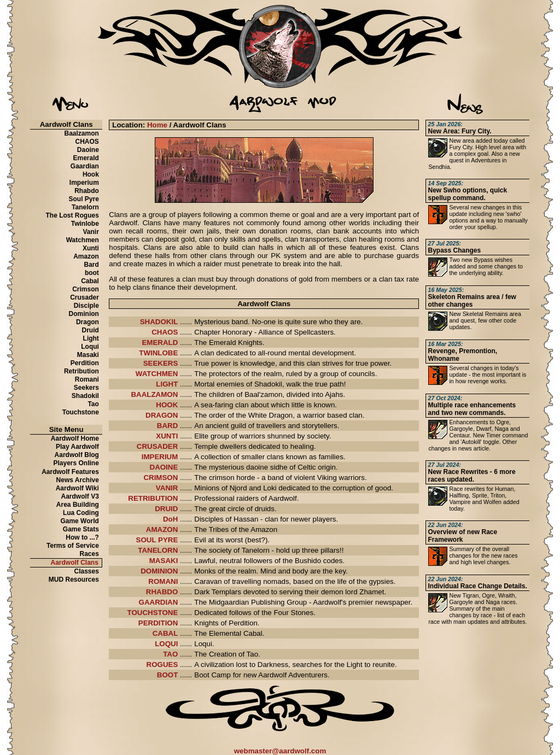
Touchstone (81, 412)
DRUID (166, 509)
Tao (93, 404)
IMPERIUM (160, 457)
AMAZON (162, 529)
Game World (79, 521)
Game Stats (81, 529)
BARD (168, 426)
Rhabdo (87, 191)
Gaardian (85, 166)
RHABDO (162, 592)
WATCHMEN (157, 374)
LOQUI (166, 644)
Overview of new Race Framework (462, 532)
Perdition (85, 363)
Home (157, 125)
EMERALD (160, 343)
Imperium (84, 183)
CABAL (165, 633)
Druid (91, 330)
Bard (92, 265)
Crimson (86, 289)
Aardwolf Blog (77, 455)
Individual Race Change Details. (477, 583)
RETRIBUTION (153, 498)
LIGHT (167, 384)
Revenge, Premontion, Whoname (462, 352)
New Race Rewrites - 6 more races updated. (471, 472)
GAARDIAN (159, 602)
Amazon (86, 256)
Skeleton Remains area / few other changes (472, 297)
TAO (170, 654)
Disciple (86, 306)
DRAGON (162, 415)
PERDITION (158, 623)
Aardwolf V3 (80, 496)
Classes (87, 571)
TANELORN (158, 550)
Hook (91, 174)
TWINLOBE (158, 353)
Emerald (86, 158)
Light (91, 338)
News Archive (78, 480)
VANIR (167, 488)
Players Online (76, 463)
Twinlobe (85, 224)
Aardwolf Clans (75, 563)
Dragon (87, 322)
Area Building (78, 505)
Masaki (88, 355)
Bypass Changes (454, 247)
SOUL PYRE (157, 540)
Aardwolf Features (70, 472)
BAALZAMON (154, 394)
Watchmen (83, 240)
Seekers (86, 388)
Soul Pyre (84, 199)
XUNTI (167, 436)
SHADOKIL (159, 322)
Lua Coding (81, 513)
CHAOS (87, 142)
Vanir (91, 232)
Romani (87, 379)
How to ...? (82, 537)
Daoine (88, 150)
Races (89, 554)
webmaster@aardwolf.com (280, 751)
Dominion (84, 314)
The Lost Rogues (72, 215)
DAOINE (164, 467)
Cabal (90, 281)
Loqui (90, 347)
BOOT (168, 675)
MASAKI (164, 561)
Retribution (81, 371)
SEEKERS (161, 363)
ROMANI (163, 581)
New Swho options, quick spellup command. (467, 191)
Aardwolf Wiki (77, 488)
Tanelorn (85, 207)
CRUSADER (157, 446)
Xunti (91, 248)
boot (92, 273)
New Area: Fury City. (459, 128)
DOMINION (159, 571)
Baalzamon (82, 133)
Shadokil (85, 396)
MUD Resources (74, 580)
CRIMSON (161, 478)
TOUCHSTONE (153, 613)
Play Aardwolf (77, 447)
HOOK (167, 405)
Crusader (84, 297)
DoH (170, 519)
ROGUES (162, 665)
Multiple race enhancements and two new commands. (472, 406)
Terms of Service (73, 546)
